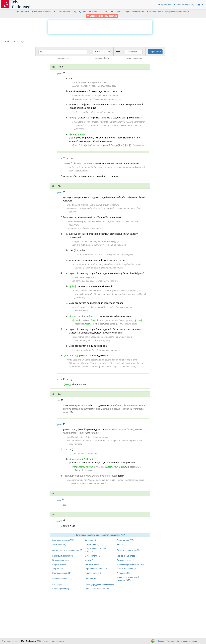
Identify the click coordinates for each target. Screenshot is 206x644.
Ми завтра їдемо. (129, 324)
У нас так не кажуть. (107, 281)
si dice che (77, 277)
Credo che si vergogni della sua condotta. (86, 221)
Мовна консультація (184, 5)
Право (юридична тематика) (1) (99, 584)
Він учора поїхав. (98, 82)
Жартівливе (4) (59, 569)
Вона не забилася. (117, 245)
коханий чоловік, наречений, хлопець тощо (116, 163)
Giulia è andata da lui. (83, 96)
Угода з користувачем (187, 641)
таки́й (121, 476)
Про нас (171, 641)
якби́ (66, 526)
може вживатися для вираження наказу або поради (96, 303)
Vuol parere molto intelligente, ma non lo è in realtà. (91, 480)
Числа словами (155, 12)
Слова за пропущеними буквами (127, 12)
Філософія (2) (123, 573)
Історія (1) (57, 584)
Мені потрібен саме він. (103, 112)
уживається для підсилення (94, 356)
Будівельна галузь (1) (62, 560)
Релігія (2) (122, 544)
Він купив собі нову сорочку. (120, 255)
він (70, 78)
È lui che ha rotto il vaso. (84, 86)
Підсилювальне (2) (93, 573)
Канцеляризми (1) (61, 589)
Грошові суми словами (177, 12)
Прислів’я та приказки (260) (97, 589)
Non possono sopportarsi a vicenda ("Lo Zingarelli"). (91, 208)
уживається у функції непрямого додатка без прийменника (110, 118)
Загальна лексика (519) (63, 540)
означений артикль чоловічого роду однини (86, 405)
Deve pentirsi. (73, 228)
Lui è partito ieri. (80, 82)
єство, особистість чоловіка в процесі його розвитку (91, 176)
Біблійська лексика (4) (63, 556)
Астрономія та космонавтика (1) (67, 550)
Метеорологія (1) (92, 556)
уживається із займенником (115, 316)
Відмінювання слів (41, 12)
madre (95, 145)
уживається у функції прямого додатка (83, 429)
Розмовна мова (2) (126, 560)
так (65, 505)
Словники (23, 12)
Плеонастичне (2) (93, 579)
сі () (75, 384)
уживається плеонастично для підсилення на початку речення (102, 463)
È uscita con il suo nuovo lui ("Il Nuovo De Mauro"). (91, 167)
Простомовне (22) (125, 540)
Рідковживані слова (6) (128, 556)
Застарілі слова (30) (62, 573)
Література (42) (92, 544)
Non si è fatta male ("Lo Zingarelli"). (89, 245)
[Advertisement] (100, 27)
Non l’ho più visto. (75, 437)
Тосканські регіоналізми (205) (131, 564)
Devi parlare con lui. (82, 99)
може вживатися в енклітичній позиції (89, 346)
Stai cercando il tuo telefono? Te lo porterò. (87, 440)
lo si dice (100, 467)
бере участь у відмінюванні (92, 217)
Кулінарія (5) (90, 540)
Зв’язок (161, 641)
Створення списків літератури (102, 16)
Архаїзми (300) (59, 544)
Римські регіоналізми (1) (128, 550)
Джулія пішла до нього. (107, 96)
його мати (138, 145)
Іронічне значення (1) (62, 579)
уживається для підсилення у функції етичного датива (97, 260)
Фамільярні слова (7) (127, 569)
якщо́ (73, 526)
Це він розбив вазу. (107, 86)
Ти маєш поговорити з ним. (107, 99)
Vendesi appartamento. (83, 350)
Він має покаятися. (91, 228)
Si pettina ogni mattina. (78, 205)
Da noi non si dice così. (83, 281)
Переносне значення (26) (96, 569)
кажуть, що (90, 277)
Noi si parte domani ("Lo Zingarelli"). (117, 320)
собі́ (71, 250)
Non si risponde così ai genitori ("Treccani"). (93, 307)
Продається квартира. (108, 350)
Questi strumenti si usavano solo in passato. (93, 337)
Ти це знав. (92, 454)
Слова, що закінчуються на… (94, 12)
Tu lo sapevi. (78, 454)
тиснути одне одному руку (105, 241)
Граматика (165, 5)
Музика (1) (90, 560)
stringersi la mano (81, 241)
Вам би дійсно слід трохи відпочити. (105, 268)
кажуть (90, 470)
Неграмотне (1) (92, 564)
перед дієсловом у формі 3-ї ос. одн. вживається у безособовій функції (107, 273)
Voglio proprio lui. (81, 112)
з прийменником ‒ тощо (96, 91)
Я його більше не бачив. (98, 437)
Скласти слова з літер (65, 12)
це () (72, 449)
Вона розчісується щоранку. (105, 205)
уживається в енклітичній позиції (95, 286)
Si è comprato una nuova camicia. (89, 255)
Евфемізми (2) (59, 564)
